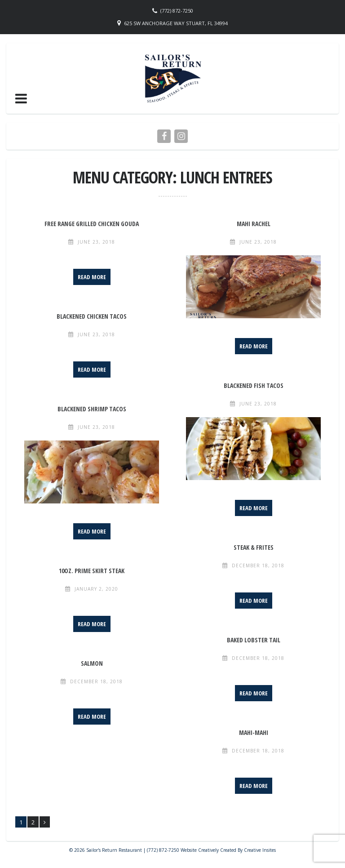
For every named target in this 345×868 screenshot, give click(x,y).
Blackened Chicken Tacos (92, 316)
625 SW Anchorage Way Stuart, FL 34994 (176, 23)
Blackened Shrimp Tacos (92, 409)
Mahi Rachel (254, 224)
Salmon (92, 663)
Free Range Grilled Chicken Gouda (92, 224)
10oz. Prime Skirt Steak (92, 571)
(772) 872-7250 (177, 11)
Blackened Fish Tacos (254, 385)
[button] (21, 98)
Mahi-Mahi (254, 732)
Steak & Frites (254, 547)
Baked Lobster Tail (254, 640)
